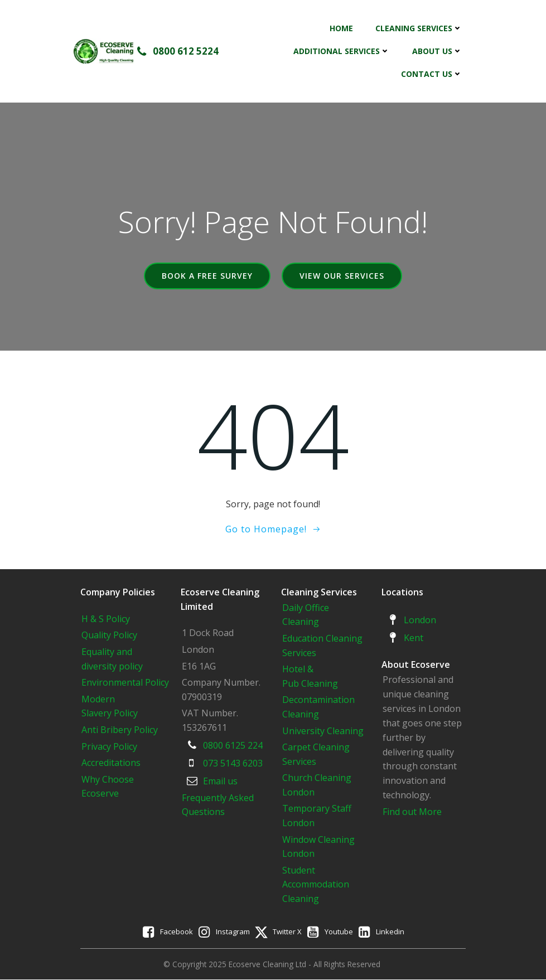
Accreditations (112, 763)
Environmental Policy (126, 682)
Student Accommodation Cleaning (316, 884)
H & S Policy (106, 619)
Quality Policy (110, 635)
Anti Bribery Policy (120, 730)
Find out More (413, 812)
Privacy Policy (110, 746)
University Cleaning (325, 731)
